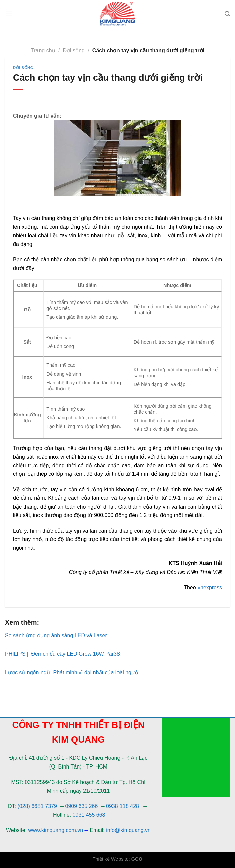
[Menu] (9, 14)
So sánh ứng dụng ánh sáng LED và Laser (56, 635)
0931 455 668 (89, 815)
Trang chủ (43, 50)
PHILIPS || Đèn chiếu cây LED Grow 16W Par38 (62, 654)
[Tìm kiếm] (227, 14)
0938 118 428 (123, 806)
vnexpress (210, 587)
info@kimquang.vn (128, 830)
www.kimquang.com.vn (56, 830)
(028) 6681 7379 (38, 806)
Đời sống (74, 50)
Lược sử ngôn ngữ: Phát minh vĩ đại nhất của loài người (72, 673)
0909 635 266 (82, 806)
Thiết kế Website (111, 859)
